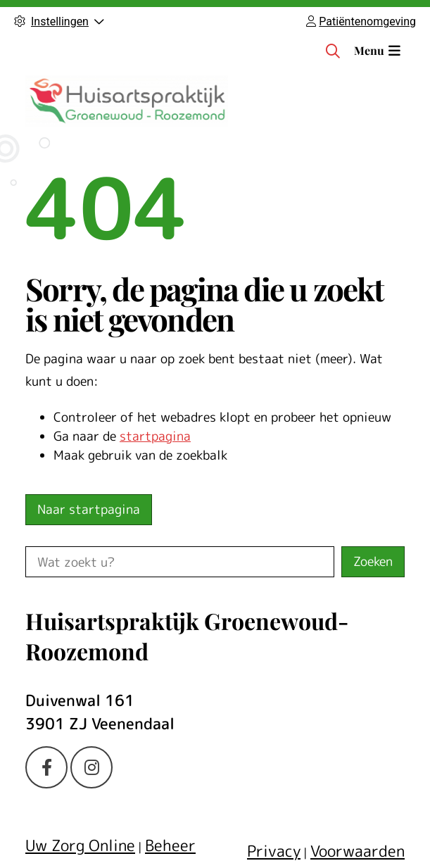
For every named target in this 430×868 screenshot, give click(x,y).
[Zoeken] (333, 51)
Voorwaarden (358, 851)
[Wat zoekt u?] (180, 562)
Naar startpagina (89, 509)
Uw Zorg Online (80, 845)
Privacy (274, 851)
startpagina (155, 436)
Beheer (170, 845)
